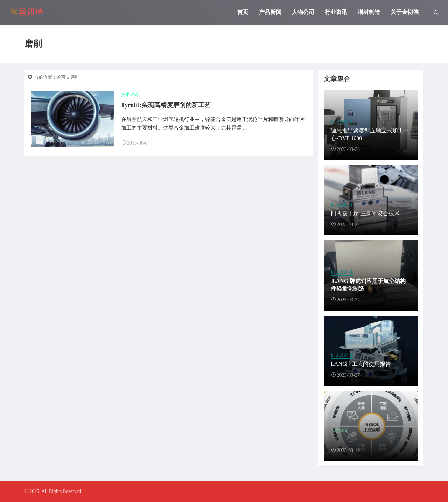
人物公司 (303, 12)
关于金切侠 (405, 12)
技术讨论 (130, 95)
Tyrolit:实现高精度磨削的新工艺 (166, 105)
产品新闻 (270, 12)
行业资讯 (336, 12)
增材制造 (369, 12)
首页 (243, 12)
